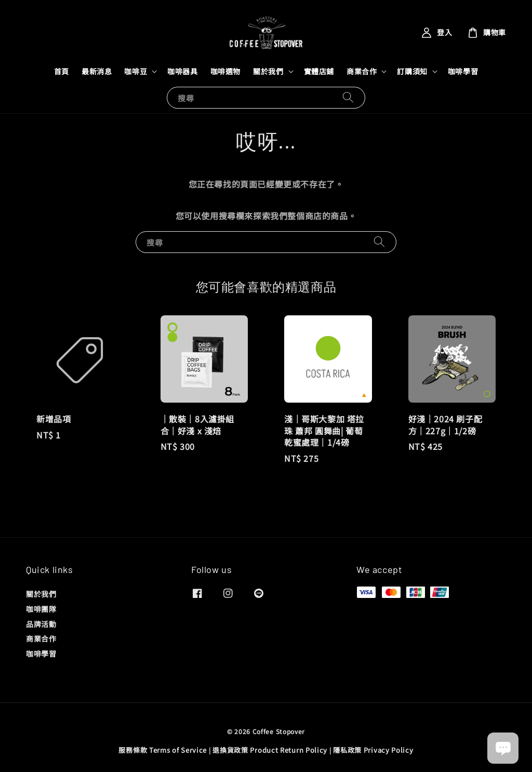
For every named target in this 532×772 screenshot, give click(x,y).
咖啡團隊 (41, 609)
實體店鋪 (319, 71)
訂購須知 (412, 71)
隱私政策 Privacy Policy (373, 750)
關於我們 (268, 71)
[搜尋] (348, 97)
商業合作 (362, 71)
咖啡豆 (136, 71)
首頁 (62, 71)
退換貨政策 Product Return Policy (270, 750)
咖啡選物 (225, 71)
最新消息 (97, 71)
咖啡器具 (182, 71)
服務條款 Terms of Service (163, 750)
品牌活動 (41, 624)
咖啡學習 (463, 71)
